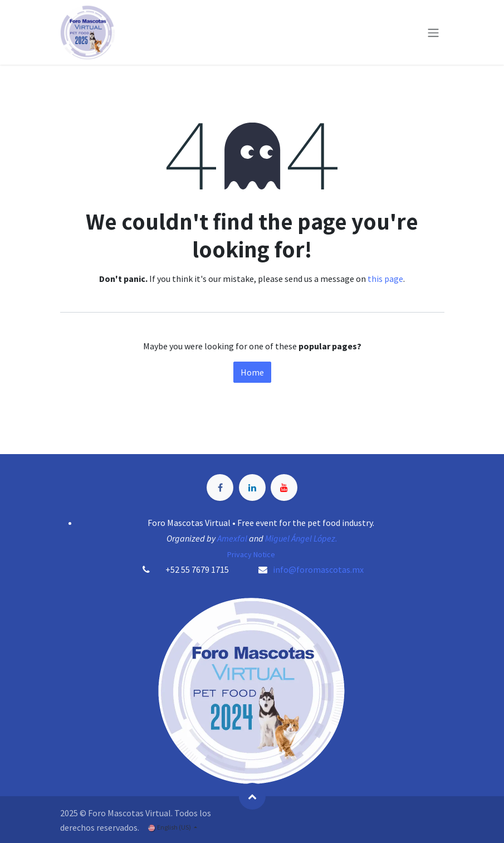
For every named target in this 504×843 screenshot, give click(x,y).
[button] (252, 796)
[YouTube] (284, 488)
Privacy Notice (252, 554)
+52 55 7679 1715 (197, 569)
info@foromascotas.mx (318, 569)
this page (385, 279)
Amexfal (232, 538)
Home (252, 372)
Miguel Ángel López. (301, 538)
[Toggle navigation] (433, 32)
